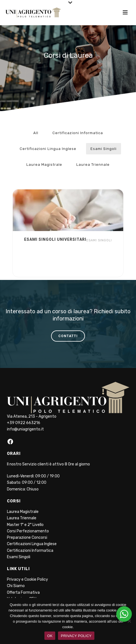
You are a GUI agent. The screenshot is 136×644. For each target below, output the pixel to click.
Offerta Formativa (23, 592)
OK (50, 636)
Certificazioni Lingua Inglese (48, 149)
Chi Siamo (16, 586)
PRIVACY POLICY (76, 636)
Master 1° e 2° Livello (25, 525)
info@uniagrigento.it (25, 429)
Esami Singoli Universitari (55, 239)
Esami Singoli (104, 149)
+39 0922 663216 (24, 423)
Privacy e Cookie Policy (27, 579)
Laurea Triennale (93, 165)
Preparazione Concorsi (27, 537)
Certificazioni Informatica (78, 133)
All (36, 133)
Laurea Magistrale (44, 165)
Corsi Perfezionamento (28, 531)
